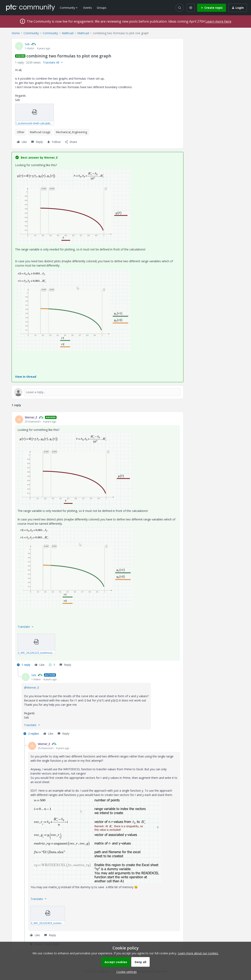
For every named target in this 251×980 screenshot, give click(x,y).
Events (88, 8)
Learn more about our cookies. (198, 953)
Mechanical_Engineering (71, 132)
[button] (212, 8)
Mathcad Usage (40, 132)
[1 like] (52, 665)
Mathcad (68, 33)
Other (21, 132)
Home (16, 33)
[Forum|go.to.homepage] (31, 8)
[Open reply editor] (98, 392)
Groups (102, 8)
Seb (27, 44)
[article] (98, 542)
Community (31, 33)
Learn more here (218, 21)
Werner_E (31, 417)
